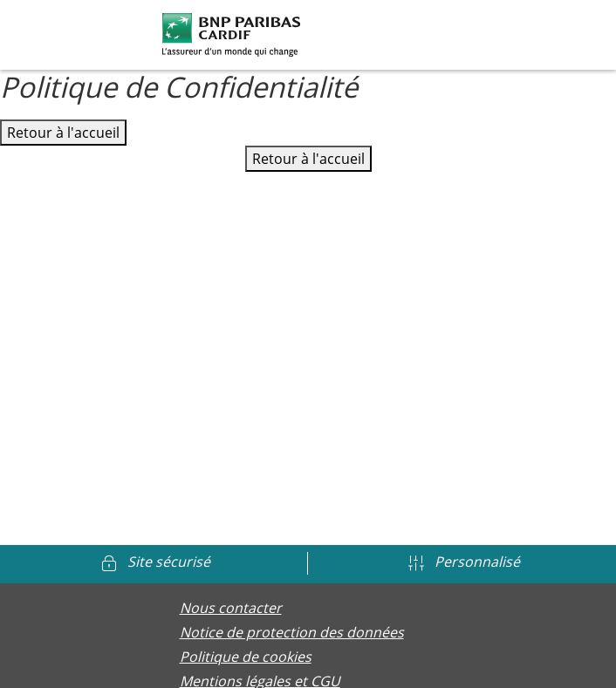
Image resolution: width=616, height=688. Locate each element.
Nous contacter (231, 608)
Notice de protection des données (292, 632)
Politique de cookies (246, 657)
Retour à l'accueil (63, 133)
